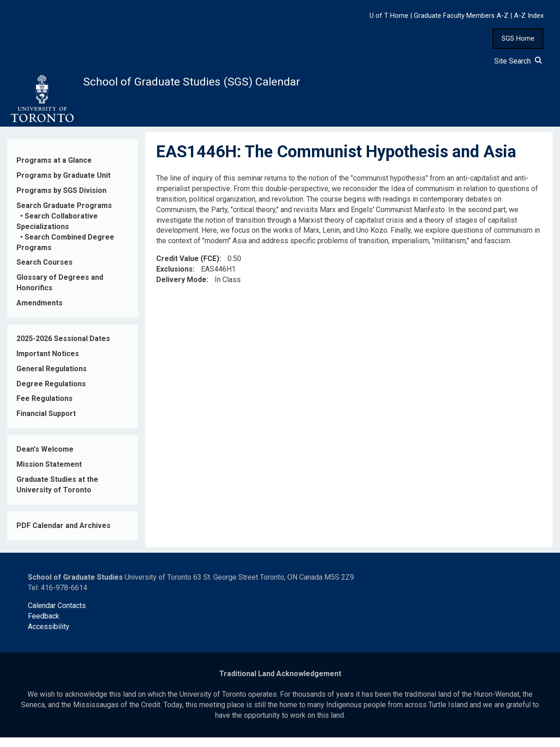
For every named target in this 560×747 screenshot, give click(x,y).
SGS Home (518, 38)
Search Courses (45, 272)
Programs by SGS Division (61, 200)
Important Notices (48, 363)
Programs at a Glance (54, 170)
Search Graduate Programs (64, 215)
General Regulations (52, 378)
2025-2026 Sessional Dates (63, 348)
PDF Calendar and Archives (63, 535)
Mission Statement (49, 474)
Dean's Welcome (45, 459)
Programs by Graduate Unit (63, 185)
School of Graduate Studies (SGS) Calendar (241, 85)
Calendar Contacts (57, 615)
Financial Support (46, 423)
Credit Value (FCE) (188, 268)
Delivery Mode (181, 289)
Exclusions (174, 279)
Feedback (44, 626)
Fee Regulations (45, 408)
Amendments (40, 312)
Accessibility (49, 636)
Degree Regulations (51, 393)
